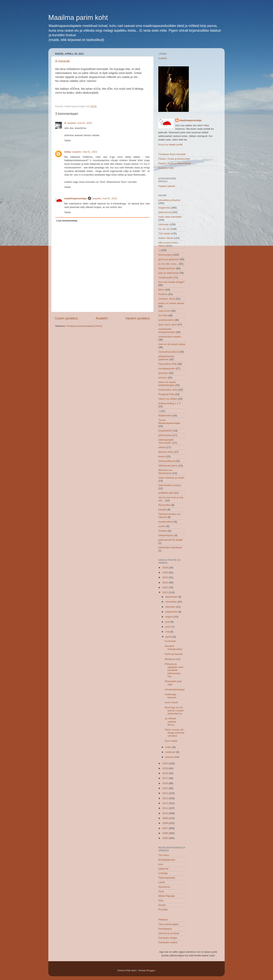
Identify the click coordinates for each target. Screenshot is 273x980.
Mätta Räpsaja (167, 896)
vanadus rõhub (167, 299)
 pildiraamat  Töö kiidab (170, 540)
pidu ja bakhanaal (168, 273)
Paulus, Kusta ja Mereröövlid (175, 163)
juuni (168, 627)
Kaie (161, 900)
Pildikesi (163, 920)
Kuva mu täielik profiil (170, 145)
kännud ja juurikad (169, 933)
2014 (166, 793)
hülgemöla (164, 208)
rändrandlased (166, 461)
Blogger (151, 970)
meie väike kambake (170, 217)
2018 (166, 773)
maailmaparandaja (75, 198)
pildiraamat (165, 212)
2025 (166, 572)
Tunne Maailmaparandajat (169, 422)
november (171, 602)
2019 (166, 768)
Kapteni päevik (167, 186)
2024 (166, 577)
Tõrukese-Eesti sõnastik (172, 154)
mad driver (164, 311)
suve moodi (171, 702)
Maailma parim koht (78, 18)
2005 (166, 838)
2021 (166, 592)
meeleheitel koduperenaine (167, 331)
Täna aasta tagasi (168, 924)
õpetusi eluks (166, 452)
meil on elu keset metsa (172, 344)
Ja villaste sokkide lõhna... (171, 721)
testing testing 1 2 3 (169, 403)
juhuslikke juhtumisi (169, 200)
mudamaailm (166, 277)
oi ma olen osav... (168, 264)
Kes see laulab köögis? (171, 282)
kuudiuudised (166, 522)
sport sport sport (168, 324)
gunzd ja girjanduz (169, 259)
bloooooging (165, 255)
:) (159, 250)
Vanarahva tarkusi (169, 352)
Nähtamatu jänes (168, 466)
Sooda (162, 905)
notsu (68, 152)
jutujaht (162, 510)
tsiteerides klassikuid (170, 547)
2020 (166, 763)
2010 (166, 813)
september (172, 612)
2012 (166, 803)
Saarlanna (164, 887)
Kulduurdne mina (168, 390)
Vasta (67, 140)
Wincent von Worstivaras (165, 472)
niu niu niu (164, 229)
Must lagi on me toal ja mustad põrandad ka (174, 710)
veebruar (171, 752)
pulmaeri (163, 373)
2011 (166, 808)
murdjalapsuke (167, 368)
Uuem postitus (66, 318)
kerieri (162, 456)
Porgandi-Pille (166, 394)
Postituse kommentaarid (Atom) (84, 326)
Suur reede (171, 741)
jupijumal (163, 869)
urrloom (163, 378)
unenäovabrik (166, 320)
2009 (166, 818)
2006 (166, 833)
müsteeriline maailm (170, 337)
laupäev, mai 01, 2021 (80, 123)
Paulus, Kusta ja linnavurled (174, 159)
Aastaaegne (165, 929)
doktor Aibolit (166, 238)
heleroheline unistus (170, 485)
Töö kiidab (164, 233)
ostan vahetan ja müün (171, 478)
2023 (166, 583)
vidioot (162, 447)
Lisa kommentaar (67, 221)
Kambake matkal (168, 942)
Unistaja (163, 873)
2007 (166, 828)
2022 (166, 587)
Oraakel (163, 531)
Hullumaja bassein (171, 696)
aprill (168, 637)
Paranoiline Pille (167, 364)
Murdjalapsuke (167, 860)
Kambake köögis (168, 938)
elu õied (163, 315)
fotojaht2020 (165, 431)
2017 (166, 778)
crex (161, 864)
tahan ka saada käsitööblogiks (167, 384)
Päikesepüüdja (167, 878)
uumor (162, 526)
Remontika (164, 505)
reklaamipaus (166, 535)
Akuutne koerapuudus (174, 648)
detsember (172, 597)
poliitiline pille (166, 493)
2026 (166, 568)
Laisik (162, 882)
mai (168, 632)
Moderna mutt (173, 659)
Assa (161, 891)
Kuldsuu (163, 294)
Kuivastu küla (166, 168)
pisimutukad (165, 435)
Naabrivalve (165, 415)
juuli (168, 622)
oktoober (171, 607)
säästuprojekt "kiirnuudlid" (166, 441)
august (169, 617)
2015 (166, 788)
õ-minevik (62, 61)
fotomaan (164, 224)
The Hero (164, 855)
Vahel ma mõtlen (168, 399)
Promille (163, 910)
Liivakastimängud (175, 689)
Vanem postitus (138, 318)
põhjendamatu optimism (166, 358)
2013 (166, 798)
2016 (166, 783)
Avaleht (102, 318)
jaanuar (170, 757)
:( (159, 411)
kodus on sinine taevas (171, 303)
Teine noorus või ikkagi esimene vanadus (175, 733)
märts (169, 747)
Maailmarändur (167, 268)
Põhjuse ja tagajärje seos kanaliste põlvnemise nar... (174, 670)
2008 (166, 823)
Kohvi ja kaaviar (174, 654)
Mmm (162, 290)
